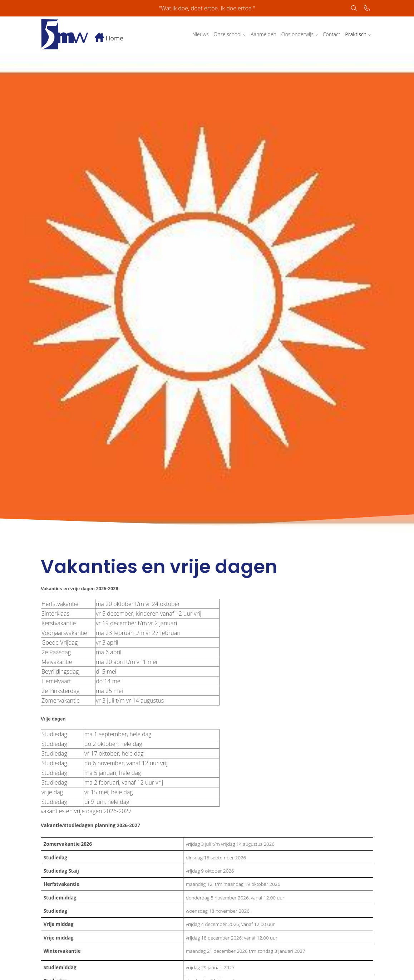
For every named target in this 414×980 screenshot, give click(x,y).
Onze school (228, 34)
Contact (332, 34)
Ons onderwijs (297, 34)
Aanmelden (263, 34)
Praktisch (356, 34)
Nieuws (201, 34)
